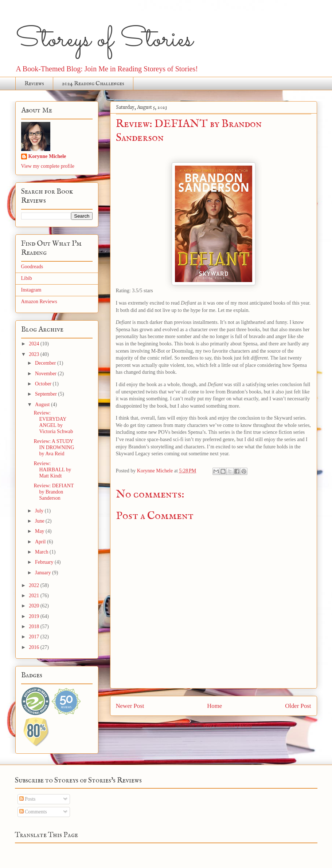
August (43, 405)
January (44, 573)
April (41, 542)
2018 (35, 627)
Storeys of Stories (104, 40)
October (44, 384)
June (40, 521)
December (46, 363)
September (46, 394)
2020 (35, 606)
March (42, 552)
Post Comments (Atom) (227, 726)
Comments (33, 812)
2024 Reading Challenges (93, 84)
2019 (35, 616)
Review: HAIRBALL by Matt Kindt (52, 470)
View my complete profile (48, 166)
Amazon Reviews (39, 302)
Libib (27, 278)
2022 (35, 585)
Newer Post (130, 706)
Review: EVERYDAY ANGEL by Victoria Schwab (53, 422)
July (40, 511)
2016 (35, 647)
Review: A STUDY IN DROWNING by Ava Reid (54, 447)
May (40, 531)
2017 (35, 637)
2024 (35, 344)
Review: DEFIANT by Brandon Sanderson (54, 492)
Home (214, 706)
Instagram (31, 290)
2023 (35, 354)
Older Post (298, 706)
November (46, 374)
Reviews (34, 84)
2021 (35, 596)
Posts (28, 799)
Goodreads (32, 267)
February (45, 562)
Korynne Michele (47, 156)
